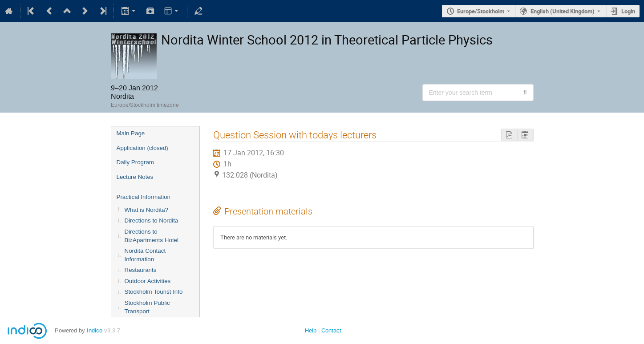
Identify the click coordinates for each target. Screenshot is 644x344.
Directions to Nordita (152, 221)
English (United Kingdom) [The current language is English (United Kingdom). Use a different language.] (563, 11)
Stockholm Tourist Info (154, 292)
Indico (95, 330)
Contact (331, 330)
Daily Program (135, 162)
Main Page (131, 133)
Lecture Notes (135, 177)
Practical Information (144, 197)
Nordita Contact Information (145, 255)
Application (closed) (142, 148)
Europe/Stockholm (481, 11)
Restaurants (141, 270)
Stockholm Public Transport (147, 307)
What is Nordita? (147, 210)
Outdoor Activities (148, 281)
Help (311, 330)
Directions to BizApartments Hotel (152, 236)
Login (628, 11)
